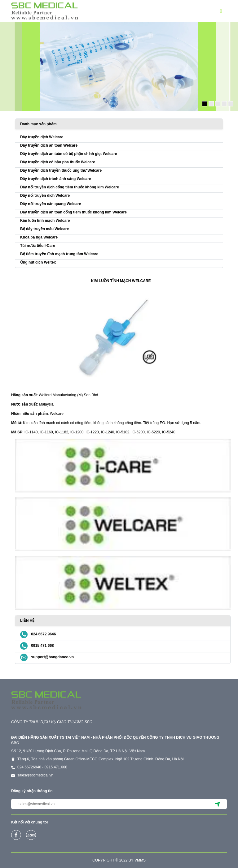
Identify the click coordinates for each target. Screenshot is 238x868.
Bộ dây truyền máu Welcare (44, 229)
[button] (223, 11)
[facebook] (16, 835)
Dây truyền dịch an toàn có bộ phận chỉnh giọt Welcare (68, 154)
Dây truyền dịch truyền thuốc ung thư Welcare (61, 170)
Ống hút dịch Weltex (38, 262)
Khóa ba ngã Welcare (39, 237)
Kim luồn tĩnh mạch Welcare (45, 221)
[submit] (218, 804)
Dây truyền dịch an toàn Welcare (49, 145)
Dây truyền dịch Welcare (42, 137)
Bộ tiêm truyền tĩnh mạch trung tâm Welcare (59, 254)
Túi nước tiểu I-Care (38, 246)
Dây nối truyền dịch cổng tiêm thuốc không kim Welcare (70, 187)
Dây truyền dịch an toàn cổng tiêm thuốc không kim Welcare (73, 212)
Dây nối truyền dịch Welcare (45, 196)
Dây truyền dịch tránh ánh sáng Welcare (56, 179)
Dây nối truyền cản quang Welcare (51, 204)
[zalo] (31, 835)
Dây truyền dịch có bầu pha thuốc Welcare (58, 162)
